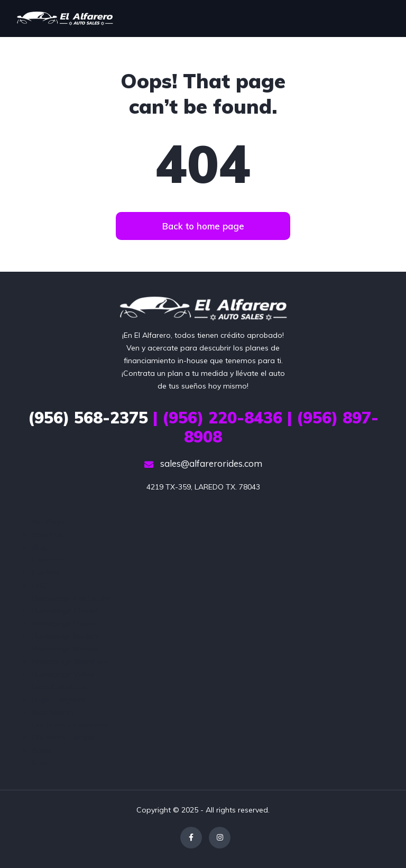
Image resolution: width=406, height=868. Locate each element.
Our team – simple (64, 737)
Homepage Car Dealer (71, 598)
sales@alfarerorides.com (203, 463)
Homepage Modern (66, 636)
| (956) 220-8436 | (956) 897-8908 (203, 427)
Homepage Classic (65, 611)
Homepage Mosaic (65, 649)
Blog (40, 547)
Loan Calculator (59, 687)
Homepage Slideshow (71, 661)
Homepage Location (68, 623)
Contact (46, 572)
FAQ (39, 585)
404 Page (48, 522)
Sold (40, 763)
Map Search (53, 712)
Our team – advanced (70, 725)
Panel (41, 750)
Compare (48, 560)
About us (47, 534)
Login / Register (59, 699)
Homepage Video (63, 674)
